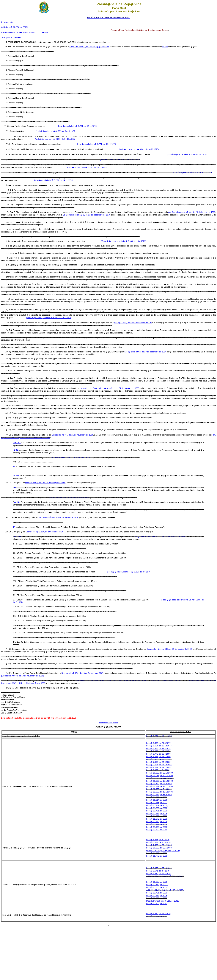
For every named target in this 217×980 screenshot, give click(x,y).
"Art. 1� (17, 536)
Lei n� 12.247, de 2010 (157, 916)
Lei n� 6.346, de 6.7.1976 (158, 840)
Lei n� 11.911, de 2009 (157, 824)
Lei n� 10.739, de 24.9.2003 (159, 784)
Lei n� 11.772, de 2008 (157, 813)
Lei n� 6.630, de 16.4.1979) (159, 914)
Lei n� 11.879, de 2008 (157, 819)
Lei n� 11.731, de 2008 (157, 811)
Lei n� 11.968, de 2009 (157, 827)
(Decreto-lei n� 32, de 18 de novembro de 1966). (23, 676)
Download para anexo (109, 723)
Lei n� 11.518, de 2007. (157, 885)
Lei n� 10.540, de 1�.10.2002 (160, 778)
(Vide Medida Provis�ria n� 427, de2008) (165, 890)
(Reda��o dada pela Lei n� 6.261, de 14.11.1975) (49, 318)
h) (14, 527)
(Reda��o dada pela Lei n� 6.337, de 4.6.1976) (129, 572)
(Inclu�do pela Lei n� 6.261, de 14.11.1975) (77, 126)
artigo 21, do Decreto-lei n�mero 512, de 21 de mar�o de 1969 (110, 388)
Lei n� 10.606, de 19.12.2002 (160, 781)
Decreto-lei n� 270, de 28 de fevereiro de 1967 (83, 673)
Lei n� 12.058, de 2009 (157, 898)
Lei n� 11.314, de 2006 (157, 800)
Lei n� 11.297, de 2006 (157, 797)
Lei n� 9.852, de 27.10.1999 (159, 868)
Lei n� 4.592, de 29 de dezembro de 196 (133, 323)
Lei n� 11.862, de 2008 (157, 816)
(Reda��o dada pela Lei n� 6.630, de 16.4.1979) (124, 241)
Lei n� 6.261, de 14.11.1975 (159, 736)
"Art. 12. (17, 443)
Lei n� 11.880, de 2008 (157, 822)
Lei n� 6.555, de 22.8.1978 (158, 748)
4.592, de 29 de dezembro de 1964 (133, 680)
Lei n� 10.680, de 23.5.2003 (159, 848)
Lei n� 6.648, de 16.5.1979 (158, 751)
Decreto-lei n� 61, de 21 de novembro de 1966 (73, 435)
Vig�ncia (43, 32)
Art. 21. (17, 487)
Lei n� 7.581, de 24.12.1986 (159, 765)
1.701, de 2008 (161, 893)
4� (16, 476)
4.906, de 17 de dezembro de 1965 (166, 680)
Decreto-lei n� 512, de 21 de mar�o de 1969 (45, 483)
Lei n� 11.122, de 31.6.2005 (159, 795)
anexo (165, 47)
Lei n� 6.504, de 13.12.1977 (159, 746)
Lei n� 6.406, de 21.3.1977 (158, 743)
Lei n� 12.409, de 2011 (157, 904)
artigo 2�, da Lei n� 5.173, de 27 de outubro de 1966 (160, 536)
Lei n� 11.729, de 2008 (157, 808)
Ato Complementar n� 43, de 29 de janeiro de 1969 (192, 212)
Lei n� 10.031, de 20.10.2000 (160, 776)
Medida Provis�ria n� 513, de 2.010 (163, 901)
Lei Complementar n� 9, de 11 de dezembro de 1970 (87, 215)
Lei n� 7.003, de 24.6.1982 (158, 762)
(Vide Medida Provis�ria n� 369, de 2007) (165, 876)
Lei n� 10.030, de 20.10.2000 (160, 773)
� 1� (17, 502)
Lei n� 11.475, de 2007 (157, 803)
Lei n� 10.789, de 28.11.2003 (160, 786)
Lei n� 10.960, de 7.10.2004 (159, 789)
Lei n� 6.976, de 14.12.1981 (159, 759)
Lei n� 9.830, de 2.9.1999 (158, 770)
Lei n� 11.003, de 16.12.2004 (160, 792)
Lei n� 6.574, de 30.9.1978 (158, 842)
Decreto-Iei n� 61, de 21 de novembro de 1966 (71, 457)
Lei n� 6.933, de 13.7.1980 (158, 757)
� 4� (16, 450)
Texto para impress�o (11, 37)
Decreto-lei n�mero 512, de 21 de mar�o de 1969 (169, 649)
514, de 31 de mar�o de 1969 (32, 683)
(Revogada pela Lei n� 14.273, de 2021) (19, 32)
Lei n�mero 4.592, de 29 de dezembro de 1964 (145, 352)
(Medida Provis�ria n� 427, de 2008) (163, 851)
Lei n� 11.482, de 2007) (157, 805)
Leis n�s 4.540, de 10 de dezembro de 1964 (96, 680)
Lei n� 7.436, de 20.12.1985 (159, 845)
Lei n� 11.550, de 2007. (157, 887)
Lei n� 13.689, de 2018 (157, 830)
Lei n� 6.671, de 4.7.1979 (158, 871)
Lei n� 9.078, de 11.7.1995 (158, 767)
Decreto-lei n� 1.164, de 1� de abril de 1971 (46, 532)
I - (14, 466)
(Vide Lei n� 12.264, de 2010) (15, 27)
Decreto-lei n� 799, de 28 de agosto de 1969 (58, 517)
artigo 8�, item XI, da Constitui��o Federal (89, 47)
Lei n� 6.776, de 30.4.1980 (158, 754)
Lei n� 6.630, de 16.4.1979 (158, 874)
